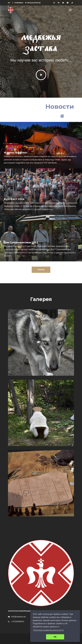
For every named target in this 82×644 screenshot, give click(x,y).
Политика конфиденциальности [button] (48, 630)
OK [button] (55, 637)
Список (38, 270)
